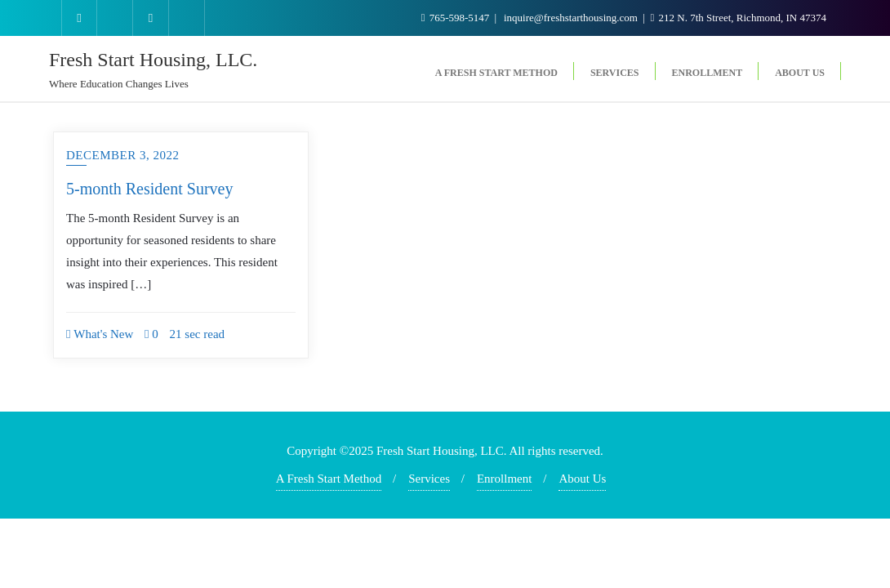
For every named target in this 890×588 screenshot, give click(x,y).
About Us (582, 479)
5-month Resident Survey (149, 189)
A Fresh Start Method (329, 479)
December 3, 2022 (122, 155)
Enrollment (505, 479)
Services (429, 479)
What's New (100, 334)
